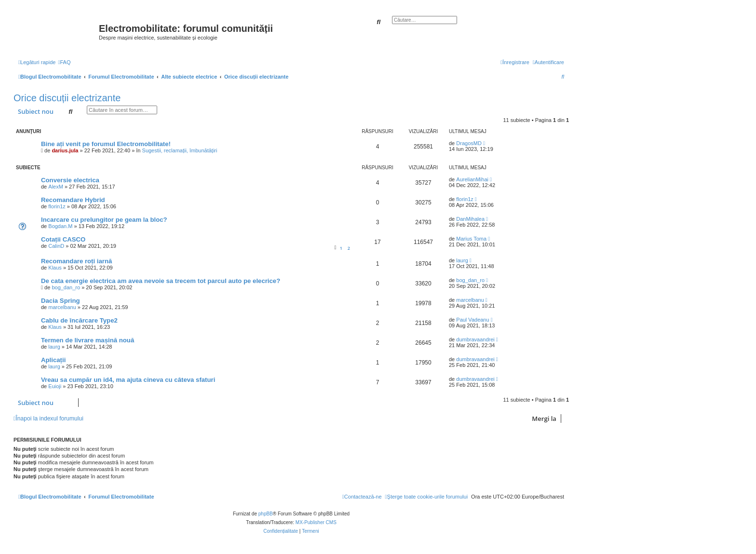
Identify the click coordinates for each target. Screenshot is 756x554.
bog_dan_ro (66, 287)
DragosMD (469, 143)
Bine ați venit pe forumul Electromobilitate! (106, 144)
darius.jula (65, 150)
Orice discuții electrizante (67, 98)
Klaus (55, 268)
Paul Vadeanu (472, 320)
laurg (462, 260)
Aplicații (53, 360)
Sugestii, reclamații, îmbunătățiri (180, 150)
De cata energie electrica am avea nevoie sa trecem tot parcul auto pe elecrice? (161, 281)
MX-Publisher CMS (316, 522)
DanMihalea (470, 219)
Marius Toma (471, 239)
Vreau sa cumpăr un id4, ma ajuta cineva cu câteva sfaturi (128, 380)
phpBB (266, 514)
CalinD (56, 246)
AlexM (56, 187)
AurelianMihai (472, 179)
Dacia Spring (61, 301)
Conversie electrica (70, 180)
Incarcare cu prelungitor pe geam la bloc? (104, 220)
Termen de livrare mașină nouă (88, 340)
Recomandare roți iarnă (76, 261)
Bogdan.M (60, 226)
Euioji (55, 386)
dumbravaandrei (475, 339)
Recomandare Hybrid (73, 200)
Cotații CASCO (63, 239)
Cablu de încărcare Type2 (79, 320)
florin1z (57, 206)
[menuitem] (64, 62)
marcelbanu (62, 307)
